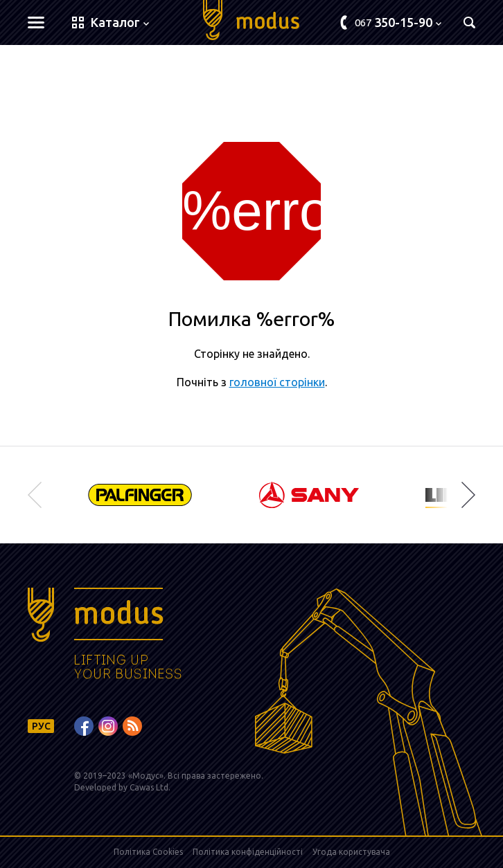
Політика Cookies (148, 852)
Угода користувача (351, 852)
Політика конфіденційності (248, 852)
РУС (41, 726)
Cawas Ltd (149, 787)
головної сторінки (277, 382)
